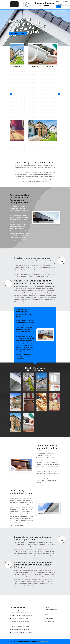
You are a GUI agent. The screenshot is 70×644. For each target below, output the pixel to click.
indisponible (41, 3)
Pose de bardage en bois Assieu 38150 (21, 610)
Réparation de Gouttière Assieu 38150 (20, 627)
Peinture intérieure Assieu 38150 (19, 624)
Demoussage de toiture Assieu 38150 (20, 629)
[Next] (59, 94)
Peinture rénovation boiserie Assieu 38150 (21, 613)
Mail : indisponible (44, 5)
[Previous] (11, 94)
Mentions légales (32, 641)
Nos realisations (18, 34)
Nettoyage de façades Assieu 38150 (20, 618)
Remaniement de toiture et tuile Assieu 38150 (22, 632)
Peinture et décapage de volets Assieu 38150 (22, 616)
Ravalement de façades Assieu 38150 (20, 621)
